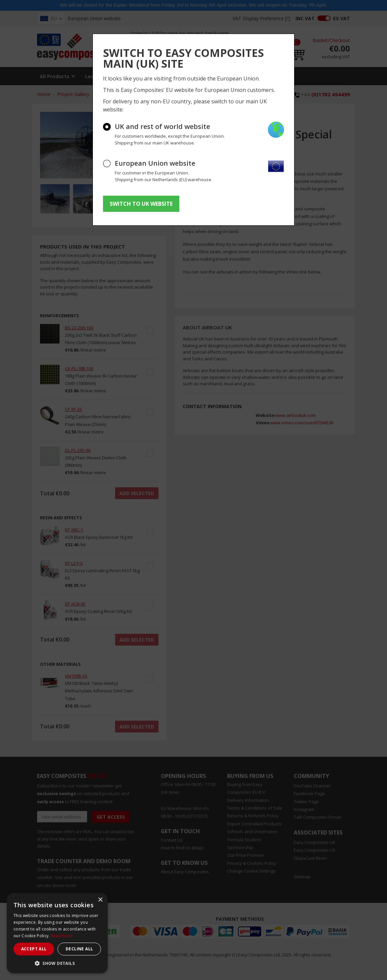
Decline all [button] (79, 949)
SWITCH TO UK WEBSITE (141, 204)
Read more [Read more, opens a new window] (62, 936)
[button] (57, 963)
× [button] (100, 900)
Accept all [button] (34, 949)
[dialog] (57, 933)
